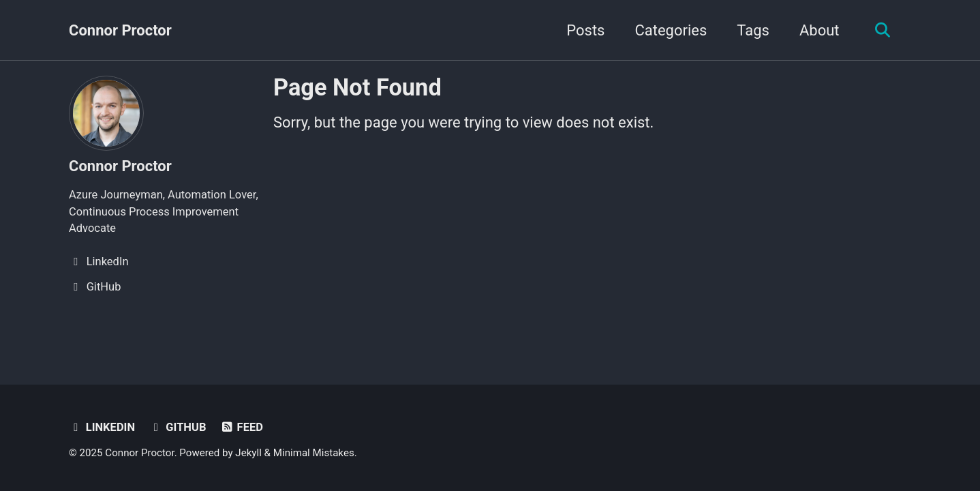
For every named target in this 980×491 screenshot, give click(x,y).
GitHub (178, 427)
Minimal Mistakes (314, 453)
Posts (585, 30)
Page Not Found (357, 87)
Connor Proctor (120, 30)
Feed (242, 427)
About (820, 30)
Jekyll (248, 453)
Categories (671, 30)
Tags (753, 30)
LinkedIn (102, 427)
